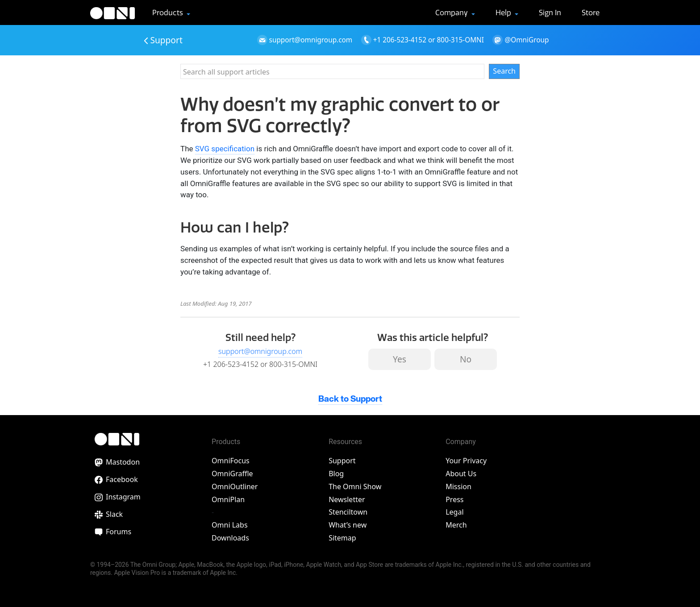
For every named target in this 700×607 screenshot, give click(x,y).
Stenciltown (348, 512)
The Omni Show (355, 486)
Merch (456, 525)
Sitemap (342, 538)
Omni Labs (230, 525)
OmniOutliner (235, 486)
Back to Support (350, 399)
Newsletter (347, 499)
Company (452, 12)
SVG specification (225, 149)
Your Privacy (466, 461)
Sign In (550, 12)
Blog (336, 474)
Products (169, 12)
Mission (458, 486)
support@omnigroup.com (260, 351)
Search (504, 71)
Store (591, 12)
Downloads (230, 538)
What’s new (348, 525)
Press (454, 499)
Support (163, 40)
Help (504, 12)
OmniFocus (231, 461)
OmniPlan (228, 499)
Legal (454, 512)
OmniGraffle (232, 474)
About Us (461, 474)
